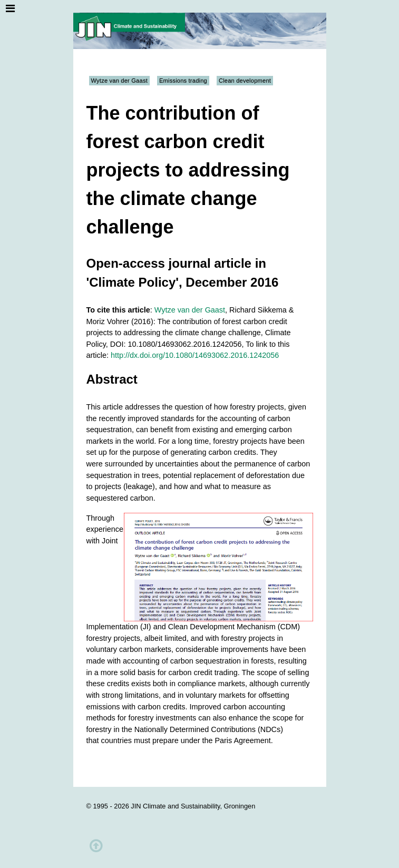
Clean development (245, 81)
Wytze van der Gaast (119, 81)
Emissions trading (183, 81)
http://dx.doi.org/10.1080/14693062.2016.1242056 (195, 355)
